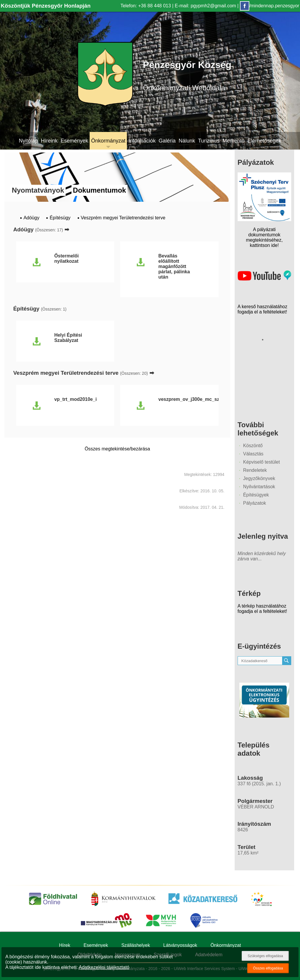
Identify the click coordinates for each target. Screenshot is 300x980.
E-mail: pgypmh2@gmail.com (205, 6)
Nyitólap (28, 141)
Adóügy (31, 218)
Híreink (49, 141)
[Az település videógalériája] (264, 279)
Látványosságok (180, 945)
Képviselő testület (261, 462)
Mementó (234, 141)
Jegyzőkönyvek (259, 478)
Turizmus (209, 141)
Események (74, 141)
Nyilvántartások (259, 487)
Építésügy (60, 218)
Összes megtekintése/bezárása (117, 449)
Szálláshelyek (136, 945)
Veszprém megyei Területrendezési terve (123, 218)
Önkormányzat (108, 141)
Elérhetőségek (264, 141)
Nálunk (187, 141)
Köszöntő (253, 446)
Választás (253, 454)
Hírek (65, 945)
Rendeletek (255, 470)
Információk (142, 141)
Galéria (167, 141)
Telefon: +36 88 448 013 (146, 6)
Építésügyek (256, 495)
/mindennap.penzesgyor (270, 6)
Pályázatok (255, 503)
